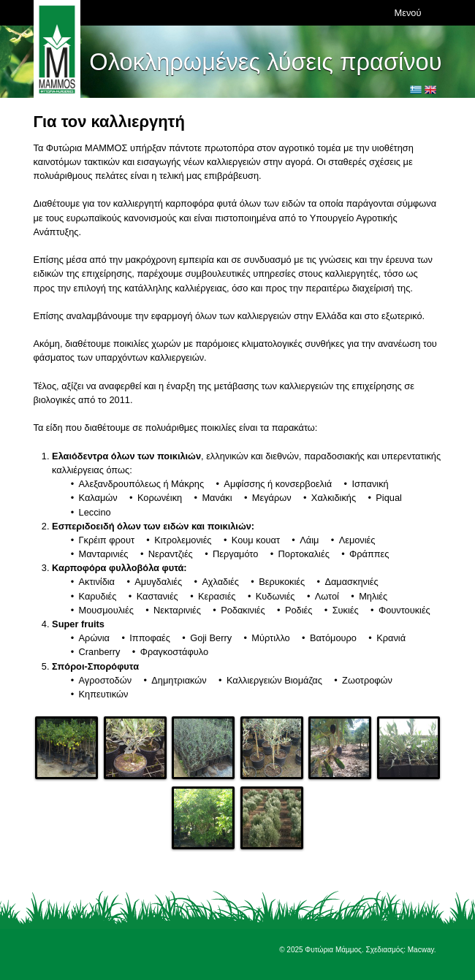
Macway (421, 950)
